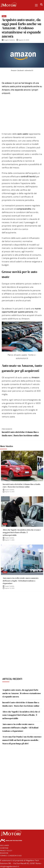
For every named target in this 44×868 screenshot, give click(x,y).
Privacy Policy (6, 851)
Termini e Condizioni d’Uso (11, 856)
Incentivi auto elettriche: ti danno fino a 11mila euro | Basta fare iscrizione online (22, 432)
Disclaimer (4, 845)
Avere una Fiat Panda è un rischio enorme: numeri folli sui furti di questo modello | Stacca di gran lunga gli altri (22, 740)
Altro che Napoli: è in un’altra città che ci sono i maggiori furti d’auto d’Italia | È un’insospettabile (22, 532)
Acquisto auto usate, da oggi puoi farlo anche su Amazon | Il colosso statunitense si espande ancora (22, 693)
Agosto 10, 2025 (10, 588)
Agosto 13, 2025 (24, 40)
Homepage (4, 848)
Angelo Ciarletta (9, 40)
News (4, 16)
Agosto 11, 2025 (10, 540)
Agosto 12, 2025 (10, 492)
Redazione (4, 853)
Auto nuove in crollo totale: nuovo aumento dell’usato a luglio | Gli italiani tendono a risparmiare (21, 581)
